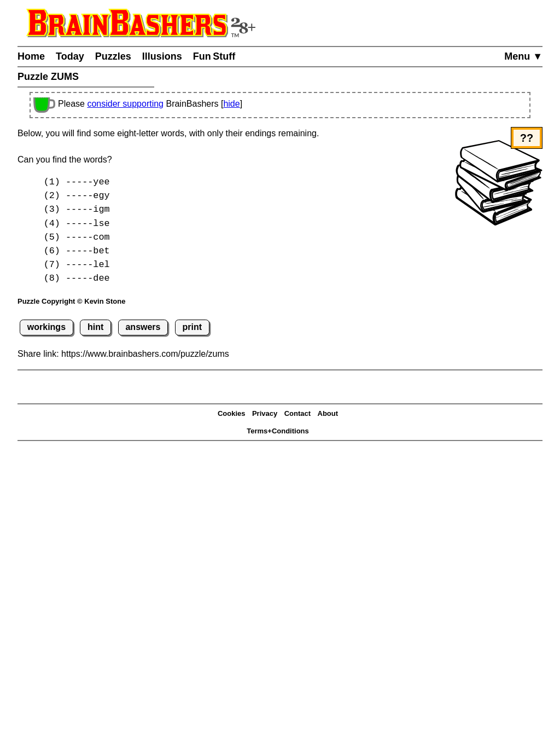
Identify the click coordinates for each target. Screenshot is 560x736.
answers (143, 327)
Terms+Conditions (278, 431)
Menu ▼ (523, 56)
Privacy (265, 413)
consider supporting (125, 104)
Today (70, 56)
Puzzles (113, 56)
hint (95, 327)
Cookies (232, 413)
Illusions (162, 56)
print (192, 327)
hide (231, 104)
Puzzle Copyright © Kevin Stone (71, 301)
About (328, 413)
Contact (297, 413)
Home (31, 56)
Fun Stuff (214, 56)
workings (46, 327)
